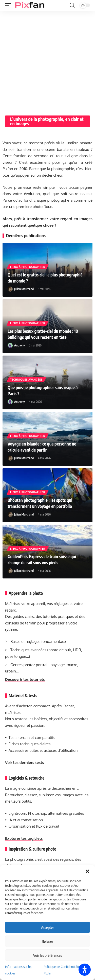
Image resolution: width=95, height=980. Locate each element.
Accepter (48, 927)
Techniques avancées (26, 380)
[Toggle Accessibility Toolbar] (85, 970)
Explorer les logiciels (24, 838)
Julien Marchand (24, 289)
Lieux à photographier (28, 267)
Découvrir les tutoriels (25, 679)
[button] (87, 871)
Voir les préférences (48, 955)
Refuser (48, 941)
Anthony (20, 345)
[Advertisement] (48, 61)
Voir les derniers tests (25, 763)
